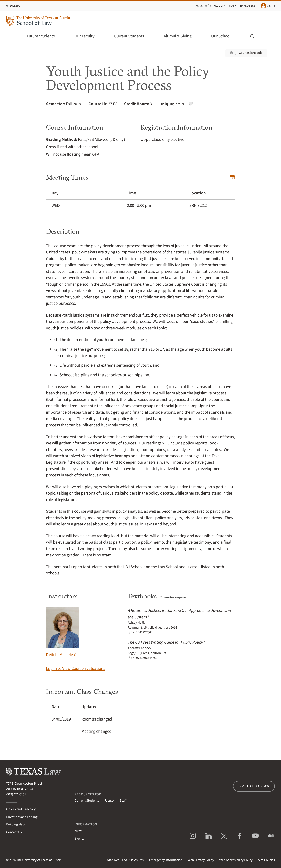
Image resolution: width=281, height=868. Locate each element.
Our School (224, 36)
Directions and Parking (22, 817)
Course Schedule (251, 53)
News (78, 831)
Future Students (44, 36)
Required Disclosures (125, 860)
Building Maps (16, 824)
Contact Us (14, 832)
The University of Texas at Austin (39, 860)
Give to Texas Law (254, 786)
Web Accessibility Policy (236, 860)
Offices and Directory (21, 809)
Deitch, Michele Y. (62, 633)
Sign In (268, 6)
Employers (248, 6)
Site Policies (266, 860)
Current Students (132, 36)
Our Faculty (87, 36)
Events (79, 839)
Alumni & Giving (180, 36)
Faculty (219, 6)
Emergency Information (166, 860)
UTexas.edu (13, 6)
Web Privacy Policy (201, 860)
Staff (232, 6)
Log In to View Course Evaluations (76, 669)
